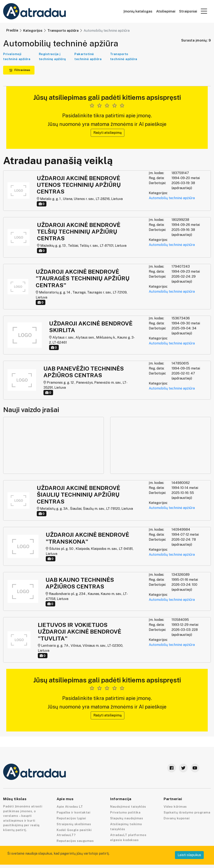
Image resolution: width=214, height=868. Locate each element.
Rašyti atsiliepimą (108, 133)
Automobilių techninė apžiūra (172, 198)
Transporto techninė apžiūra (124, 56)
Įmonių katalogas (138, 11)
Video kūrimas (175, 807)
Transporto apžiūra (63, 31)
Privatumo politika (125, 812)
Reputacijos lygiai (71, 818)
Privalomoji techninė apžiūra (17, 56)
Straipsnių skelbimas (74, 824)
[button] (204, 11)
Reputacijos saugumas (75, 841)
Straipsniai (188, 11)
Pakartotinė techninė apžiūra (88, 56)
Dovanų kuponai (177, 818)
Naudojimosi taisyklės (128, 807)
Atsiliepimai (166, 11)
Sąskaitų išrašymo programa (187, 812)
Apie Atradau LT (70, 807)
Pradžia (12, 30)
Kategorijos (33, 31)
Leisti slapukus (189, 855)
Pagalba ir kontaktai (73, 812)
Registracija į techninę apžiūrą (52, 56)
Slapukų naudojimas (127, 818)
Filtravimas (20, 70)
